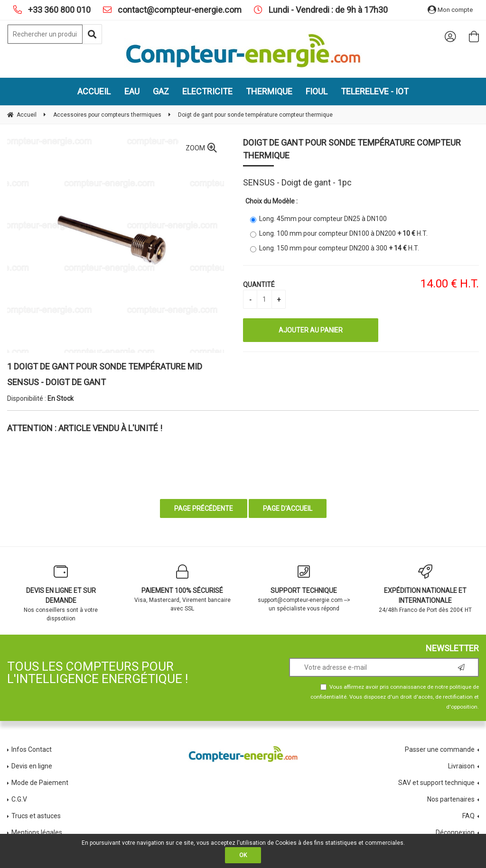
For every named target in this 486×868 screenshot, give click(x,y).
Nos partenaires (451, 799)
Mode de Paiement (40, 783)
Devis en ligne (32, 766)
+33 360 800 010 (58, 10)
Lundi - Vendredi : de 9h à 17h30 (327, 10)
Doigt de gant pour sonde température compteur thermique (352, 149)
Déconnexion (455, 832)
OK (243, 855)
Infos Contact (32, 749)
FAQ (468, 816)
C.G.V (19, 799)
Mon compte (450, 10)
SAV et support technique (436, 783)
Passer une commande (440, 749)
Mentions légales (37, 832)
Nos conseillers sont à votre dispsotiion (61, 593)
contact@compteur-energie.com (179, 10)
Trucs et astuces (37, 816)
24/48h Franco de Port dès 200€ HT (425, 589)
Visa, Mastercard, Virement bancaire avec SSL (182, 588)
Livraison (461, 766)
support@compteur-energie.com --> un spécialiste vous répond (304, 588)
